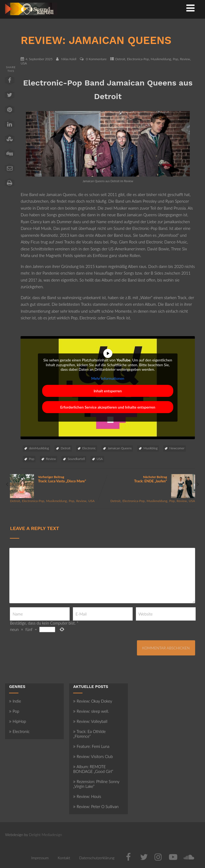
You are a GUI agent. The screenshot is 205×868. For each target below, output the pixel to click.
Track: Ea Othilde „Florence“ (89, 734)
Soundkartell (76, 459)
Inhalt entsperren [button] (108, 391)
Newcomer (177, 448)
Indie (15, 701)
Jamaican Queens (120, 448)
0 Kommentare (96, 59)
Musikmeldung (161, 59)
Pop (175, 59)
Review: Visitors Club (93, 756)
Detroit (120, 59)
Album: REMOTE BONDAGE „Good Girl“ (93, 769)
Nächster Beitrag (149, 479)
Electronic (89, 448)
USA (24, 63)
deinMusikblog (39, 448)
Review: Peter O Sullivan (96, 806)
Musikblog (150, 448)
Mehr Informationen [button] (108, 378)
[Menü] (190, 8)
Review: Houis (87, 796)
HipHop (17, 721)
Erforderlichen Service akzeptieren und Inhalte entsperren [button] (108, 407)
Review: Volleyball (90, 721)
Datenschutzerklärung (97, 858)
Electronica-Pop (138, 59)
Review (185, 59)
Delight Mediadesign (46, 835)
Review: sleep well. (91, 711)
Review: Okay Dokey (93, 701)
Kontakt (64, 858)
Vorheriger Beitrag (56, 479)
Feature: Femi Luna (91, 746)
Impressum (40, 858)
